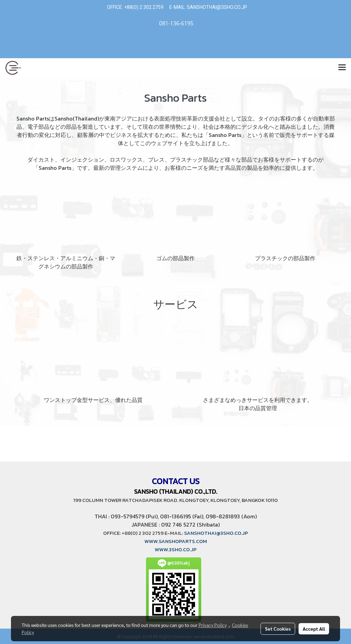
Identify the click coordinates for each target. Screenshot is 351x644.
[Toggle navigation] (342, 68)
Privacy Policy (213, 625)
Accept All (314, 629)
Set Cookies (278, 629)
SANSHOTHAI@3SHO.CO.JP (216, 7)
